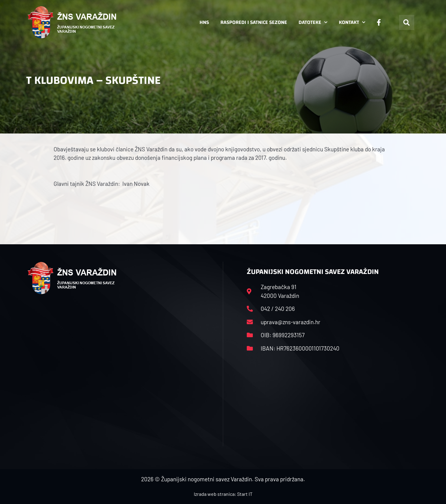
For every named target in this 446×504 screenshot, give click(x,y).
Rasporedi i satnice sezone (254, 22)
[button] (407, 22)
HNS (204, 22)
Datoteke (313, 22)
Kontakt (352, 22)
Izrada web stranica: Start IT (223, 494)
